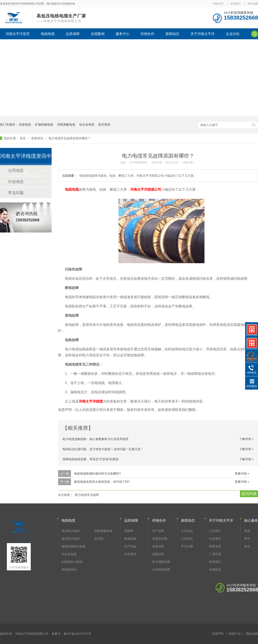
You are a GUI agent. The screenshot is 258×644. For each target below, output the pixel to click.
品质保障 (73, 34)
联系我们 (236, 4)
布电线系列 (69, 570)
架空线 (99, 539)
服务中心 (123, 34)
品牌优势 (158, 554)
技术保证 (130, 554)
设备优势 (158, 546)
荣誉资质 (215, 546)
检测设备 (130, 539)
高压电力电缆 (71, 531)
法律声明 (218, 634)
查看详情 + (242, 474)
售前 (247, 531)
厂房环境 (215, 554)
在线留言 (215, 570)
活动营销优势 (161, 570)
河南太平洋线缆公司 (146, 189)
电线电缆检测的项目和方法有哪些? (97, 474)
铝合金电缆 (87, 125)
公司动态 (187, 531)
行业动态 (16, 182)
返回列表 (249, 494)
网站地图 (253, 4)
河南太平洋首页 (18, 34)
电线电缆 (48, 34)
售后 (247, 546)
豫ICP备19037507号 (77, 634)
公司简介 (215, 531)
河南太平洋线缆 (91, 401)
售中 (247, 539)
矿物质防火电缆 (72, 562)
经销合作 (218, 4)
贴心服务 (251, 520)
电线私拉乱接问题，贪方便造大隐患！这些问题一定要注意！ (103, 449)
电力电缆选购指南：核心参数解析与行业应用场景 (95, 439)
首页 (23, 138)
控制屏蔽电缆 (66, 125)
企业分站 (233, 34)
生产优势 (158, 531)
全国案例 (98, 34)
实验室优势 (160, 539)
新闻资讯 (38, 138)
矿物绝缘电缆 (44, 125)
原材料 (129, 531)
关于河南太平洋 (203, 34)
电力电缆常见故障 (87, 495)
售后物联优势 (161, 562)
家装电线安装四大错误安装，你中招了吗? (102, 482)
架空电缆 (104, 125)
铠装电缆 (25, 125)
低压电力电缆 (71, 539)
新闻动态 (172, 34)
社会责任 (215, 539)
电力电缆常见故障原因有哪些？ (70, 138)
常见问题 (16, 193)
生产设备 (130, 546)
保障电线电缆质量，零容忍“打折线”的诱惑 (90, 459)
